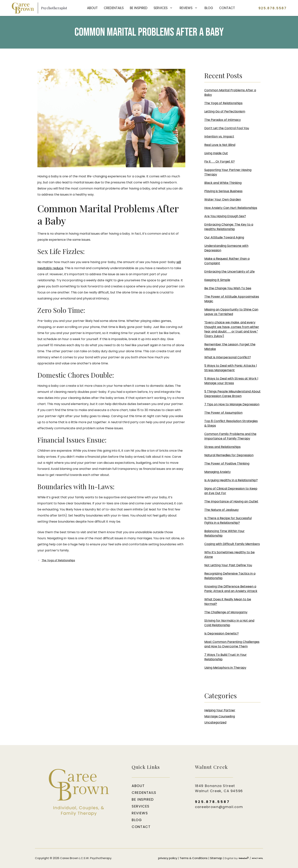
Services (165, 8)
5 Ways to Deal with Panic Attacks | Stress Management (231, 368)
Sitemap (216, 858)
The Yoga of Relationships (58, 560)
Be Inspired (139, 8)
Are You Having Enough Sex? (225, 216)
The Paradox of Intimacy (223, 120)
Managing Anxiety (218, 472)
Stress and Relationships (222, 447)
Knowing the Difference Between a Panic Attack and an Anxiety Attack (231, 589)
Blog (209, 8)
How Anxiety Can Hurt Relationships (231, 208)
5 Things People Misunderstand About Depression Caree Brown (232, 394)
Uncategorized (215, 722)
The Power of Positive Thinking (227, 463)
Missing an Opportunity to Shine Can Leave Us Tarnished (231, 312)
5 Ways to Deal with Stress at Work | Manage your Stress (231, 381)
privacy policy (168, 858)
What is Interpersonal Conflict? (228, 357)
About (92, 8)
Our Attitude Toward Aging (224, 237)
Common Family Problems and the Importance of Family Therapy (230, 436)
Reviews (191, 8)
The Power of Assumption (223, 413)
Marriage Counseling (220, 716)
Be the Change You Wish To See (228, 288)
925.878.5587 (273, 8)
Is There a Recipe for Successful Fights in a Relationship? (228, 520)
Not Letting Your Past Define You (228, 565)
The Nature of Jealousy (222, 510)
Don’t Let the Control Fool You (227, 128)
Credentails (114, 8)
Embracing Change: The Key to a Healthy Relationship (229, 227)
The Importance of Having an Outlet (231, 501)
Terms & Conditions (194, 858)
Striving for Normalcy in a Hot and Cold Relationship (229, 623)
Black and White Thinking (223, 183)
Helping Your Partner (220, 710)
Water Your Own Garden (223, 199)
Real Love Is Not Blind (220, 145)
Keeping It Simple (217, 280)
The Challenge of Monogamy (226, 612)
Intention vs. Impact (219, 136)
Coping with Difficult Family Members (232, 544)
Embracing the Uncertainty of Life (229, 272)
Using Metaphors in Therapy (225, 668)
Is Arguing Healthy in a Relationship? (231, 480)
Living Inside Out (216, 153)
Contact (227, 8)
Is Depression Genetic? (222, 633)
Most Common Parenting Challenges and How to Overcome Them (232, 644)
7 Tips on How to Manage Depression (232, 404)
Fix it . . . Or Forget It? (220, 162)
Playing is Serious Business (223, 191)
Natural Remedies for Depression (229, 455)
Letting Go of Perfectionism (225, 111)
